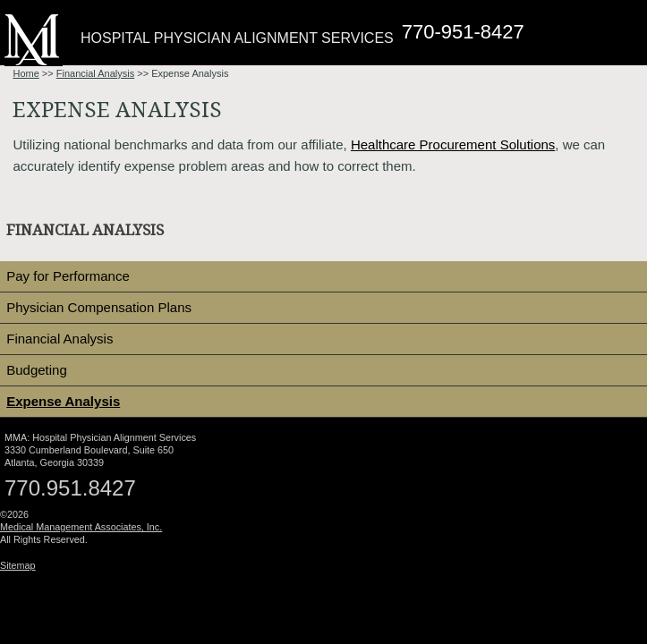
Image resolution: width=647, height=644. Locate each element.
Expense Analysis (63, 401)
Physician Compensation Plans (99, 307)
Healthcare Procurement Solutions (453, 144)
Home (26, 73)
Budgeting (37, 370)
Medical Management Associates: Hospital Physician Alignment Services (34, 40)
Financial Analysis (95, 73)
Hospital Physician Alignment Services (237, 38)
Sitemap (18, 565)
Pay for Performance (68, 276)
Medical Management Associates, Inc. (81, 527)
